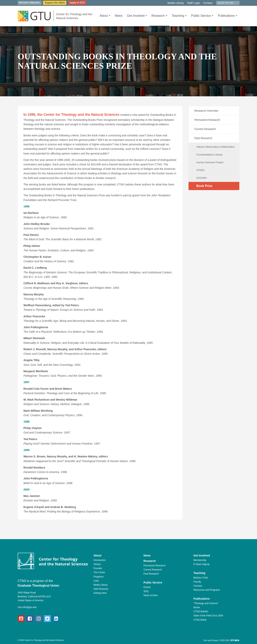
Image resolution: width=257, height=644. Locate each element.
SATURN (201, 178)
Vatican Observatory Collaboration (215, 147)
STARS (200, 170)
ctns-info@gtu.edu (27, 607)
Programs (99, 577)
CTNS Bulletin (201, 612)
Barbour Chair (201, 578)
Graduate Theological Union (38, 586)
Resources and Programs (207, 590)
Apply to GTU (77, 3)
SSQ (146, 591)
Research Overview (206, 111)
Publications (228, 16)
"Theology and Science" (206, 603)
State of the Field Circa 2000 (208, 616)
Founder (98, 568)
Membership (200, 560)
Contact (208, 3)
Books (197, 607)
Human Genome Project (210, 162)
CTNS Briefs (200, 620)
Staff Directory (101, 589)
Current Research (205, 129)
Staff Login (194, 3)
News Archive (151, 595)
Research (159, 16)
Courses (198, 586)
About (105, 16)
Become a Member (30, 3)
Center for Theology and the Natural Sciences (74, 16)
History (97, 564)
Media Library (176, 3)
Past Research (203, 138)
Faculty (197, 582)
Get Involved (137, 16)
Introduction (100, 560)
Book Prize (204, 186)
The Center (99, 572)
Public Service (202, 16)
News (119, 16)
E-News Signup (202, 564)
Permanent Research (207, 120)
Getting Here (100, 593)
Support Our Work (55, 3)
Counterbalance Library (209, 155)
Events (147, 587)
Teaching (179, 16)
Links (96, 581)
